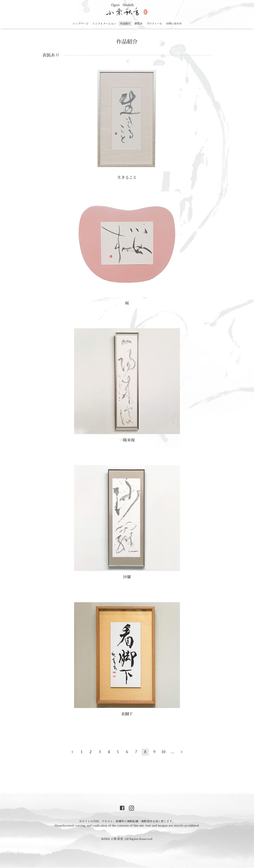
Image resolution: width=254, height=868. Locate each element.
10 (163, 752)
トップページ (80, 24)
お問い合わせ (174, 24)
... (172, 752)
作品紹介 (125, 24)
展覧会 (138, 24)
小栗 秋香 (117, 839)
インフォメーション (104, 24)
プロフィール (154, 24)
